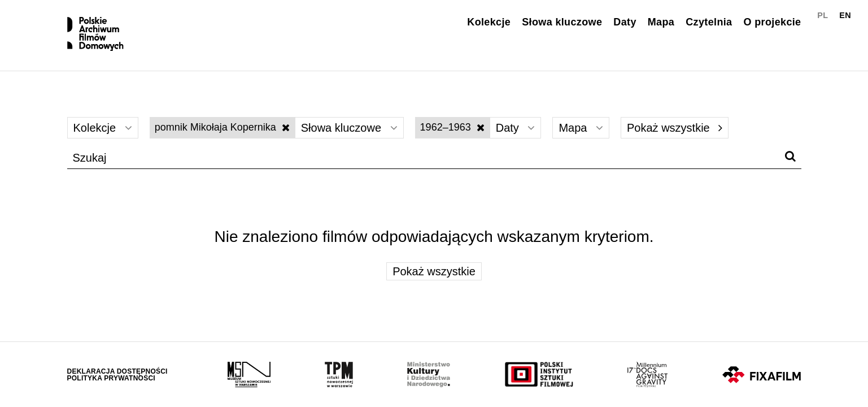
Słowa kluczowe (562, 22)
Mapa (661, 22)
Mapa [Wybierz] (581, 128)
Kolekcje (489, 22)
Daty (625, 22)
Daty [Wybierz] (516, 128)
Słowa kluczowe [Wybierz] (349, 128)
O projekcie (772, 22)
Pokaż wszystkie (675, 128)
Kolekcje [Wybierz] (103, 128)
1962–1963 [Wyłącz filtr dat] (452, 127)
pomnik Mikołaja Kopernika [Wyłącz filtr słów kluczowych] (222, 127)
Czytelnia (709, 22)
